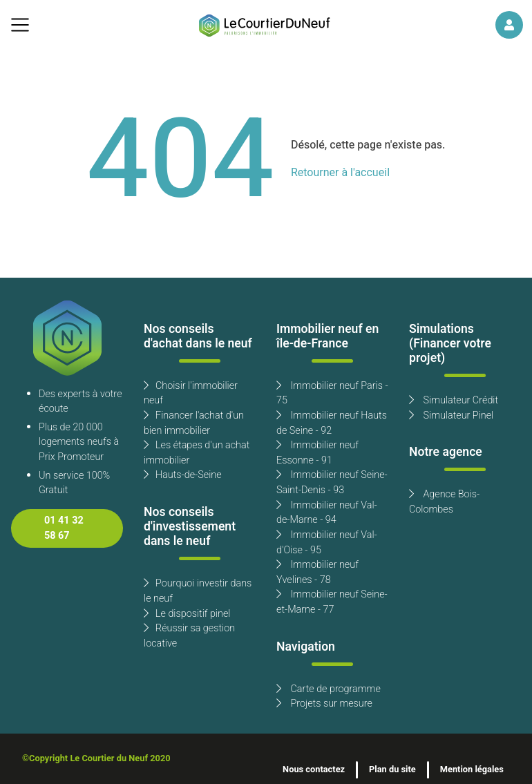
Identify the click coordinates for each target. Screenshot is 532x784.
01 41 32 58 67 (64, 528)
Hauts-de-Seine (183, 475)
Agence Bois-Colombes (444, 502)
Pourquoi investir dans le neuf (198, 591)
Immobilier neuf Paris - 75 (332, 393)
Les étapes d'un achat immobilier (197, 453)
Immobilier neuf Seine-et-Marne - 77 (332, 602)
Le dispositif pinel (187, 614)
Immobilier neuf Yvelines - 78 (317, 572)
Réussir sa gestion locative (189, 636)
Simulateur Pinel (451, 415)
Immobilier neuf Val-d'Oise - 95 (327, 543)
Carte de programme (329, 689)
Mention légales (472, 769)
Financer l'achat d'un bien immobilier (194, 423)
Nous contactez (314, 769)
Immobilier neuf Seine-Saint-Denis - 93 (332, 482)
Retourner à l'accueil (340, 173)
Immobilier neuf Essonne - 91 (317, 453)
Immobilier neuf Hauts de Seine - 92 (332, 423)
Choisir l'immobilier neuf (191, 393)
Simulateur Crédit (454, 400)
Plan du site (392, 769)
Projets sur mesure (324, 704)
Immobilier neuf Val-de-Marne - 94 (327, 513)
